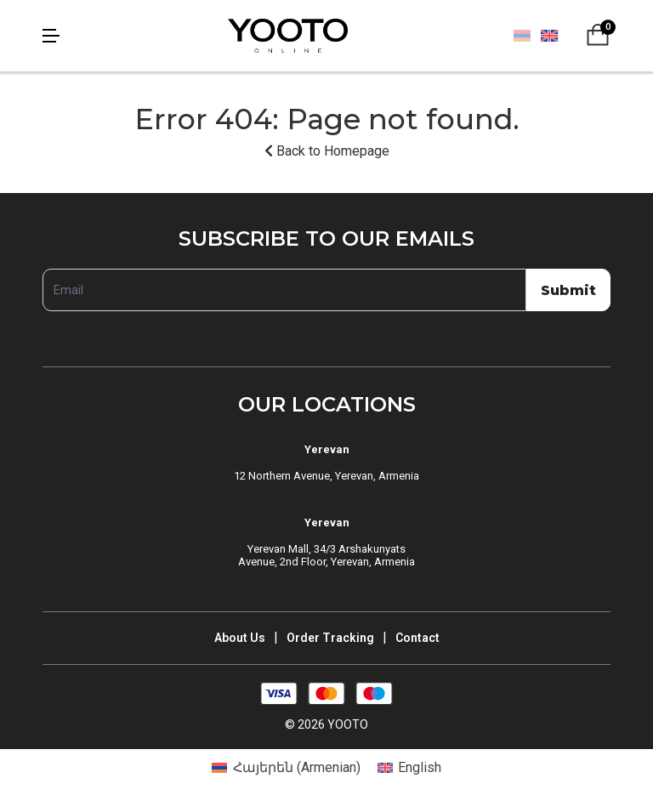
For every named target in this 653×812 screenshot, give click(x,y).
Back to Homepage (327, 151)
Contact (417, 638)
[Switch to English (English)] (409, 768)
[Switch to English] (549, 35)
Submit (568, 290)
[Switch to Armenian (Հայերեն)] (286, 768)
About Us (240, 638)
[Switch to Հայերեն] (522, 36)
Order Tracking (330, 638)
